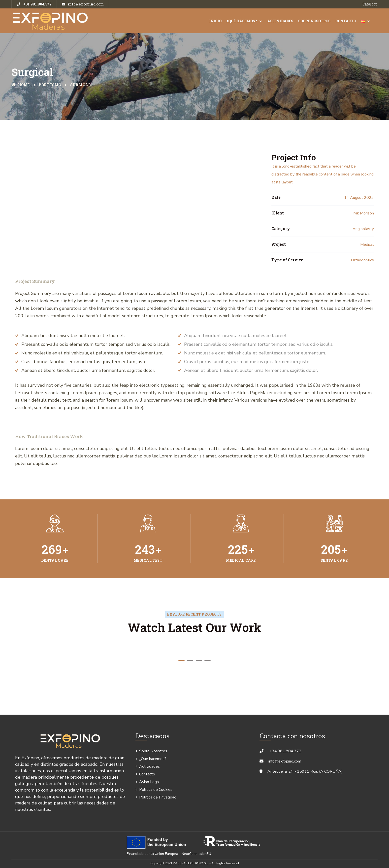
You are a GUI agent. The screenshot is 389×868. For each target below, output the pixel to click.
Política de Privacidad (158, 797)
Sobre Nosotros (314, 21)
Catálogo (370, 4)
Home (21, 85)
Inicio (215, 21)
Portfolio (50, 85)
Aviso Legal (150, 782)
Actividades (280, 21)
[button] (181, 661)
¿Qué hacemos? (242, 21)
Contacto (346, 21)
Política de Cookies (156, 790)
